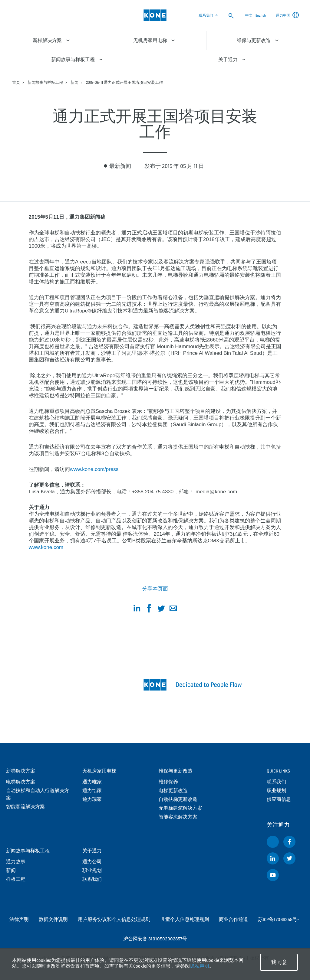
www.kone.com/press (94, 469)
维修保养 (168, 782)
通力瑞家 (92, 799)
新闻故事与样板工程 (45, 82)
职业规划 (92, 870)
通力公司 (92, 862)
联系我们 (206, 15)
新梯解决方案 (21, 771)
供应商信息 (279, 799)
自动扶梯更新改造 (178, 799)
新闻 (74, 82)
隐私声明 (200, 966)
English (261, 15)
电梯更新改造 (173, 791)
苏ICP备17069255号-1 (279, 919)
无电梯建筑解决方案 (180, 808)
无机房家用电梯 (99, 771)
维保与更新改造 (176, 771)
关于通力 (92, 851)
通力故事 (16, 862)
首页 (16, 82)
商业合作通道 (233, 919)
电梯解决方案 (21, 782)
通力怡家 (92, 791)
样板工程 (16, 879)
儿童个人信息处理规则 (185, 919)
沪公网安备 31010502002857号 (155, 939)
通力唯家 (92, 782)
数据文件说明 (53, 919)
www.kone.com (46, 547)
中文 (249, 15)
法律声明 (19, 919)
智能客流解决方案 (25, 807)
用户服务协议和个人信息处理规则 (114, 919)
